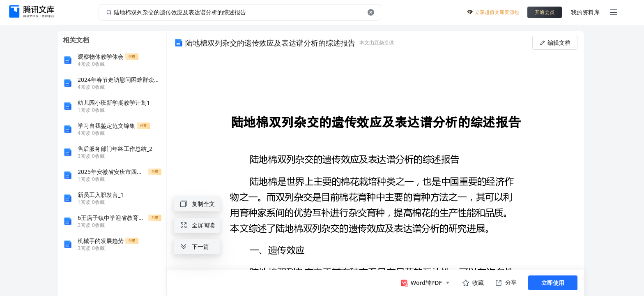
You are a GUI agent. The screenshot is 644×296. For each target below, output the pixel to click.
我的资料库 (585, 12)
